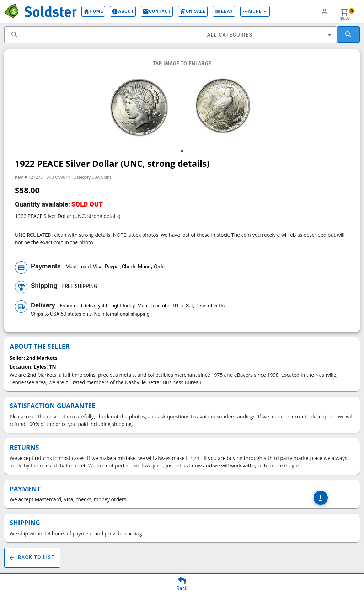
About (123, 11)
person (325, 11)
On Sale (193, 11)
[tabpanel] (141, 108)
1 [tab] (182, 151)
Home (93, 11)
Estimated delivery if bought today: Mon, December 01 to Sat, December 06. (143, 306)
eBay (224, 11)
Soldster (50, 11)
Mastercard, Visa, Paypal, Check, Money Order (116, 267)
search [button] (15, 35)
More (255, 11)
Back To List (32, 558)
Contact (157, 11)
